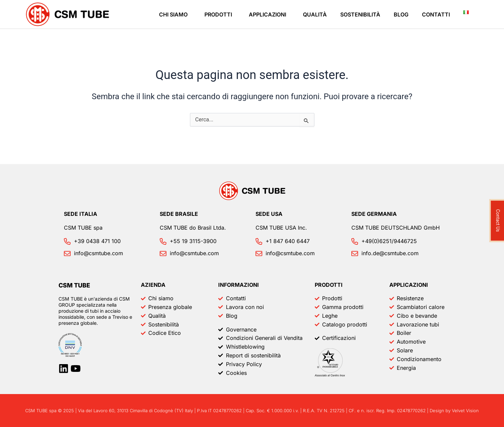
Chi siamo (173, 14)
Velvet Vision (465, 411)
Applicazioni (267, 14)
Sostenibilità (360, 14)
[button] (175, 14)
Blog (401, 14)
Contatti (436, 14)
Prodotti (218, 14)
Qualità (315, 14)
